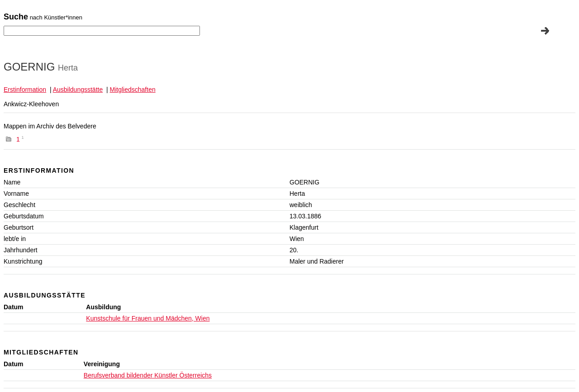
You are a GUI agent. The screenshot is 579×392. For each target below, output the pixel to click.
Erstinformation (25, 90)
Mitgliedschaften (133, 90)
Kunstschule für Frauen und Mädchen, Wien (148, 318)
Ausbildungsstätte (78, 90)
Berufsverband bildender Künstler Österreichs (148, 375)
